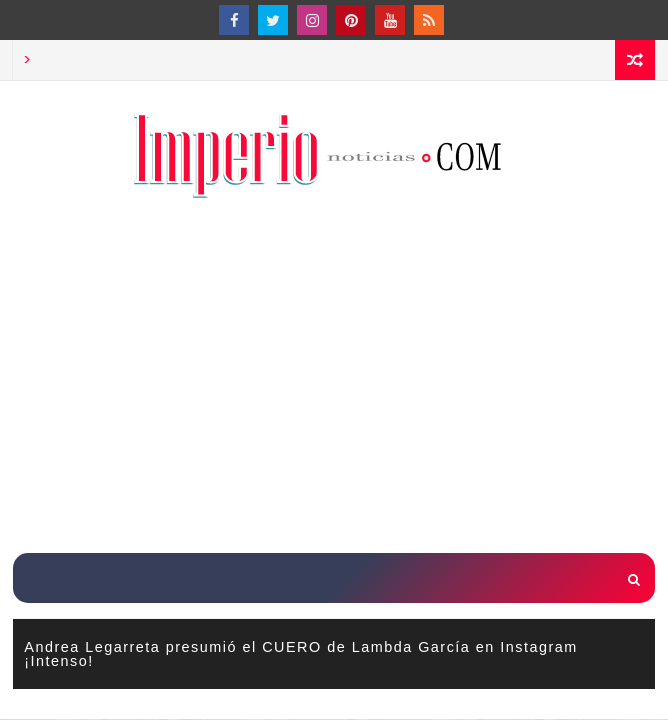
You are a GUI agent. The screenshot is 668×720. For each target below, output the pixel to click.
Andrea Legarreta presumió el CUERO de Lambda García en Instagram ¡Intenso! (301, 654)
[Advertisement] (340, 378)
